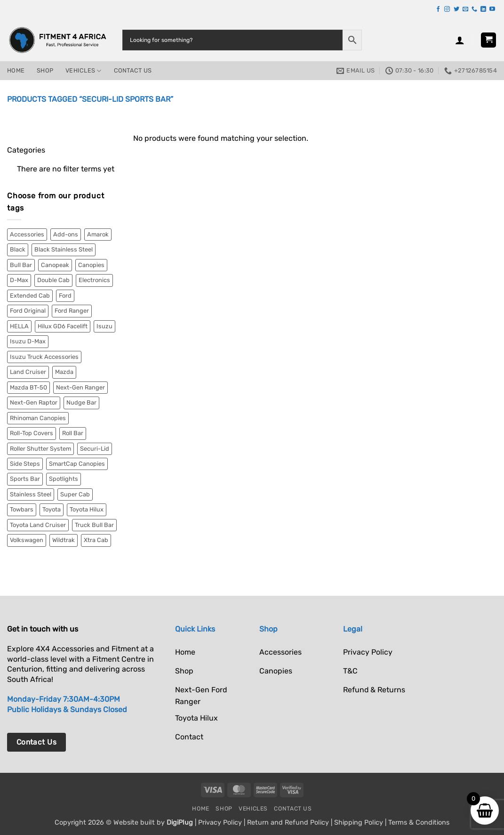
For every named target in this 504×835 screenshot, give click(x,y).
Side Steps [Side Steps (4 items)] (25, 464)
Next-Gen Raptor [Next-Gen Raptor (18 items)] (34, 402)
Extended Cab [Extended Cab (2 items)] (30, 296)
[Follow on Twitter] (456, 9)
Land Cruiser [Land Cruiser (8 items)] (28, 372)
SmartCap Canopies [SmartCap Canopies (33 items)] (77, 464)
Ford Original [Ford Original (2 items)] (28, 311)
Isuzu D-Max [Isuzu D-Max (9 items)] (28, 341)
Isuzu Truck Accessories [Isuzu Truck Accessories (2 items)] (44, 357)
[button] (460, 40)
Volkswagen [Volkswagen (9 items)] (27, 540)
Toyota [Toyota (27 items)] (52, 509)
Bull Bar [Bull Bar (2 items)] (21, 265)
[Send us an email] (465, 9)
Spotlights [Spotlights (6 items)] (64, 479)
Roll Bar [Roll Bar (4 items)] (73, 433)
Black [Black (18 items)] (18, 249)
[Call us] (474, 9)
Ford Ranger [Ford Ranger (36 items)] (72, 311)
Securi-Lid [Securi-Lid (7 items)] (95, 449)
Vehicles (84, 71)
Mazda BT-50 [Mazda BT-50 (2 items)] (28, 387)
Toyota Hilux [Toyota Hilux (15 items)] (87, 509)
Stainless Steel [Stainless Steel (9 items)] (31, 494)
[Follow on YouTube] (492, 9)
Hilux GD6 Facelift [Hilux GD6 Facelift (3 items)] (63, 326)
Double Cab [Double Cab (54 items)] (53, 280)
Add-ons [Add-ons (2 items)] (66, 234)
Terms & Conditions (419, 823)
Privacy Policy (220, 823)
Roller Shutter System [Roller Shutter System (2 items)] (40, 449)
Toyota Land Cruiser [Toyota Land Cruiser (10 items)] (38, 525)
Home (16, 70)
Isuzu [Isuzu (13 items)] (104, 326)
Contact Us (133, 70)
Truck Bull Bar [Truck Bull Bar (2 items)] (94, 525)
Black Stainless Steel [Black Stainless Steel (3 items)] (64, 249)
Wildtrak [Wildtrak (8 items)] (64, 540)
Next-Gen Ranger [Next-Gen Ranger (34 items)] (80, 387)
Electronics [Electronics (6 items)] (94, 280)
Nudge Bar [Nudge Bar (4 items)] (81, 402)
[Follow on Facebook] (438, 9)
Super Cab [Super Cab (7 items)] (75, 494)
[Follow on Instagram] (447, 9)
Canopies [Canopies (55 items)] (91, 265)
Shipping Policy (359, 823)
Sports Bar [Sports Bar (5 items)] (25, 479)
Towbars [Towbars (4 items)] (22, 509)
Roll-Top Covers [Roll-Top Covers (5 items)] (32, 433)
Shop (45, 70)
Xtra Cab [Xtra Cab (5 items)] (96, 540)
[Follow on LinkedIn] (483, 9)
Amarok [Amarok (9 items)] (98, 234)
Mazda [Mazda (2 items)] (64, 372)
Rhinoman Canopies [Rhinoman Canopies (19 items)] (38, 418)
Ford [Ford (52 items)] (65, 296)
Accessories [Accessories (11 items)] (27, 234)
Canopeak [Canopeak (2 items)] (55, 265)
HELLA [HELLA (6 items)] (19, 326)
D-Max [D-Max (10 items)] (19, 280)
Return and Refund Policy (288, 823)
